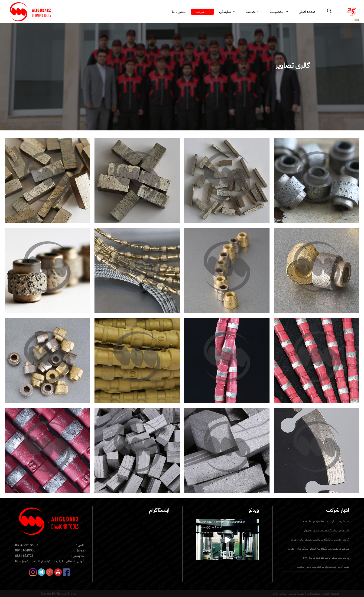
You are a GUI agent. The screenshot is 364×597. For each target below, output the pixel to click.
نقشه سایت (296, 594)
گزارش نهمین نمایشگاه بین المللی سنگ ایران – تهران (320, 539)
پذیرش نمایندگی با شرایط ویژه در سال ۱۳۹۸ (326, 521)
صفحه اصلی (330, 594)
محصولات (313, 594)
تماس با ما (279, 594)
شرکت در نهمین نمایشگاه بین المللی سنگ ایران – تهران (319, 549)
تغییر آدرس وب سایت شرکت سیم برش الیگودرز (323, 567)
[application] (227, 537)
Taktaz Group (66, 594)
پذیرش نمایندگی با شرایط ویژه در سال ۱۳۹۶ (326, 558)
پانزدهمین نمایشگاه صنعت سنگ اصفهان (326, 530)
